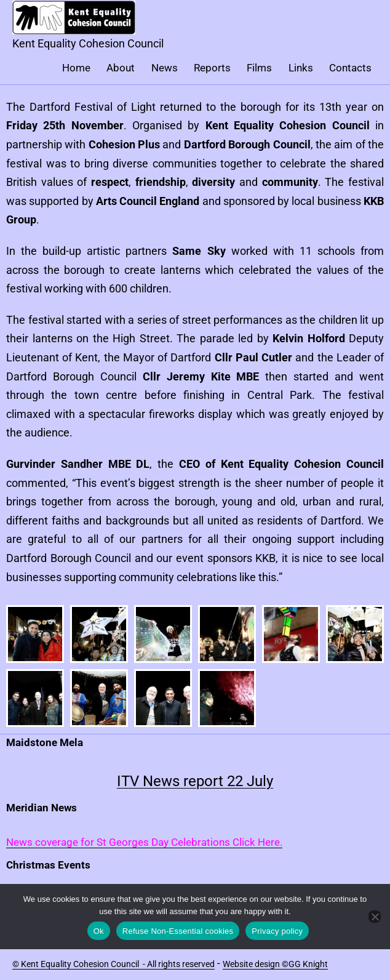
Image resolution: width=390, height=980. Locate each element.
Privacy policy (277, 931)
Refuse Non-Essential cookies (178, 931)
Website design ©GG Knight (275, 964)
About (121, 68)
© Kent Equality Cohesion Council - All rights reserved (113, 964)
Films (259, 68)
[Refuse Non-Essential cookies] (375, 917)
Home (76, 68)
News (165, 68)
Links (301, 68)
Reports (212, 68)
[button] (35, 634)
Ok (99, 931)
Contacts (350, 68)
